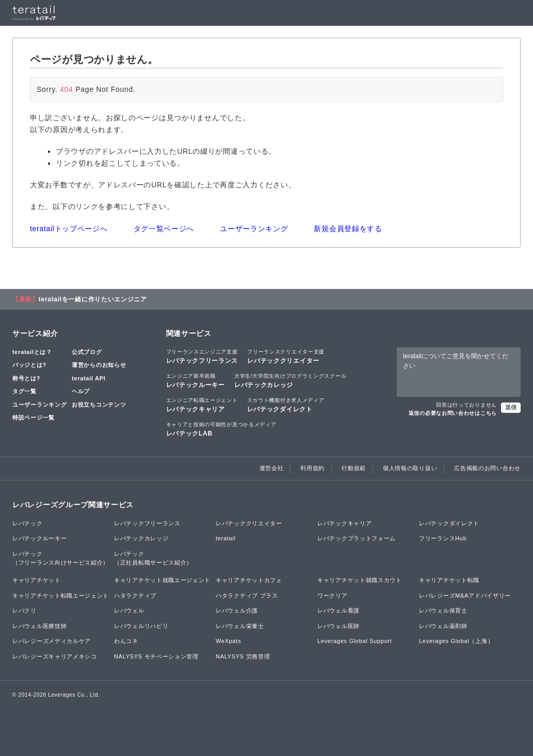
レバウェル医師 (338, 626)
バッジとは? (29, 365)
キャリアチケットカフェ (249, 580)
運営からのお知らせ (99, 365)
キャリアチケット (37, 580)
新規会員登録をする (348, 229)
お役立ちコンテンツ (99, 405)
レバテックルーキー (196, 380)
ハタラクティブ (135, 596)
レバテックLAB (221, 429)
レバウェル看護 (338, 610)
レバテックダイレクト (286, 405)
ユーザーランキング (254, 229)
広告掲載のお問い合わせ (487, 468)
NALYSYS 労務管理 (243, 656)
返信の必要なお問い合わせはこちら (453, 413)
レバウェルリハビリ (141, 626)
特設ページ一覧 (34, 417)
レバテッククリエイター (286, 356)
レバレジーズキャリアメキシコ (55, 656)
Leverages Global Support (355, 641)
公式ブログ (87, 352)
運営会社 (272, 468)
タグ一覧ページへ (164, 229)
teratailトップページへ (69, 229)
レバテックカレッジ (290, 380)
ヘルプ (81, 391)
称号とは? (26, 378)
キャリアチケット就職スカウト (360, 580)
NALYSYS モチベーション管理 (156, 656)
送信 (511, 407)
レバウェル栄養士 (240, 626)
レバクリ (25, 610)
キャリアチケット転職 (449, 580)
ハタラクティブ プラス (247, 596)
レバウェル (129, 610)
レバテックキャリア (202, 405)
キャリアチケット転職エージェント (61, 596)
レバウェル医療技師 (39, 626)
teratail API (88, 378)
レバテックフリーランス (202, 356)
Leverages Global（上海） (456, 641)
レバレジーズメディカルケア (52, 641)
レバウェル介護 (237, 610)
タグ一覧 (25, 391)
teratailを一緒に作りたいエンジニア (93, 299)
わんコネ (126, 641)
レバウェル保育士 (443, 610)
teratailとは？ (32, 352)
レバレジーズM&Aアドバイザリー (465, 596)
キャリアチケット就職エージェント (162, 580)
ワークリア (333, 596)
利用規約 (312, 468)
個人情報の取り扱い (410, 468)
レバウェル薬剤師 (443, 626)
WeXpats (228, 641)
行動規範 (354, 468)
